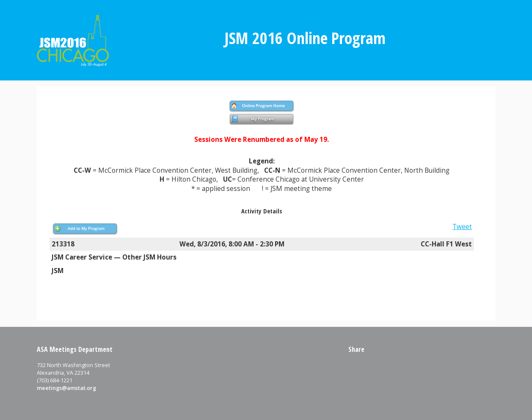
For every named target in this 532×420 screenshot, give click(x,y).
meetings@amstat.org (66, 388)
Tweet (462, 227)
